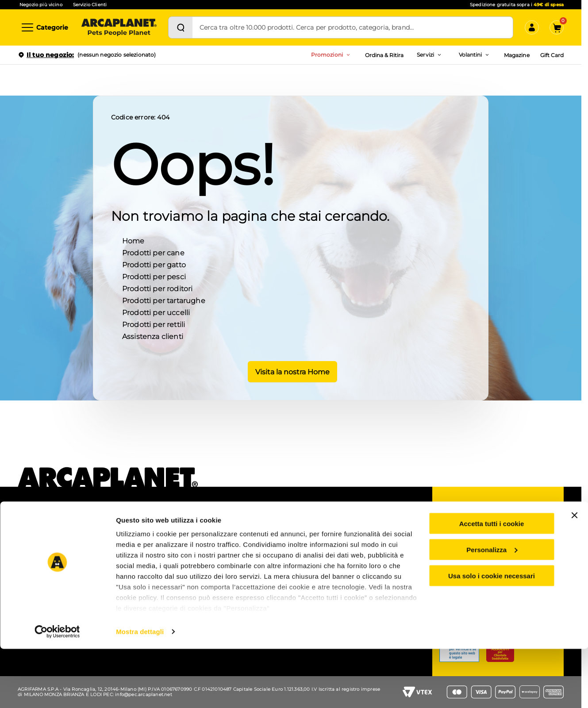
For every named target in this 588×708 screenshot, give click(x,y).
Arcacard (241, 555)
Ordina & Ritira (384, 55)
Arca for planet (41, 549)
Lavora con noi (41, 537)
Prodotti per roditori (157, 288)
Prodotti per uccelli (156, 312)
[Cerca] (181, 27)
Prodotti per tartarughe (164, 300)
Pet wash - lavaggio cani (158, 549)
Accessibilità (348, 549)
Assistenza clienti (153, 336)
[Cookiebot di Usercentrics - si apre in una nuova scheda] (57, 691)
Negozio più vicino (41, 5)
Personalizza (492, 609)
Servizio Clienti (90, 5)
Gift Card (552, 55)
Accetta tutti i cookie (492, 583)
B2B (337, 537)
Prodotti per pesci (154, 276)
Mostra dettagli (140, 691)
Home (133, 240)
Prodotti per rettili (154, 324)
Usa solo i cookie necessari (492, 635)
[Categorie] (44, 27)
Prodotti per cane (153, 252)
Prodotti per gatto (154, 264)
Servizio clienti (475, 533)
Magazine (517, 55)
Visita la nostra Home (291, 371)
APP (131, 525)
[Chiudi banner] (574, 574)
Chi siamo (35, 525)
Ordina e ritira (143, 537)
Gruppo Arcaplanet (357, 525)
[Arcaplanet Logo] (119, 27)
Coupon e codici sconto (260, 525)
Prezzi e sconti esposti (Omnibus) (258, 540)
